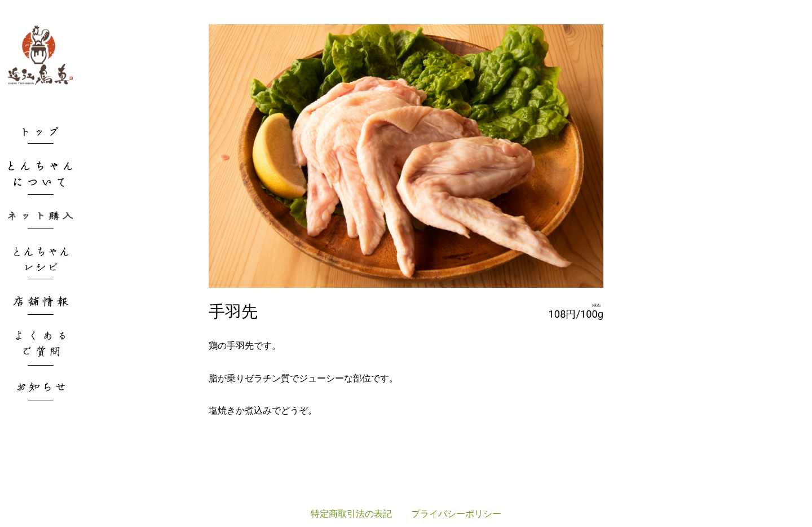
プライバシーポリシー (456, 514)
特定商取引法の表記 (351, 514)
